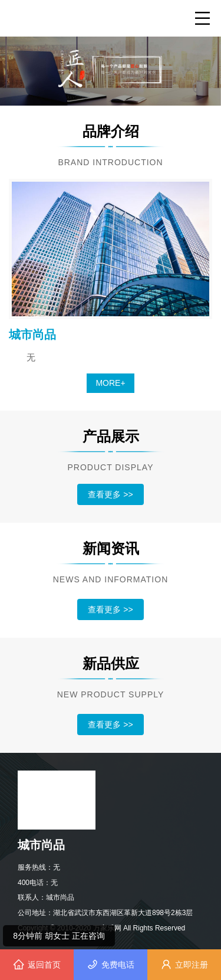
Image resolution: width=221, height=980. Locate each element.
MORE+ (110, 383)
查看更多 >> (110, 494)
